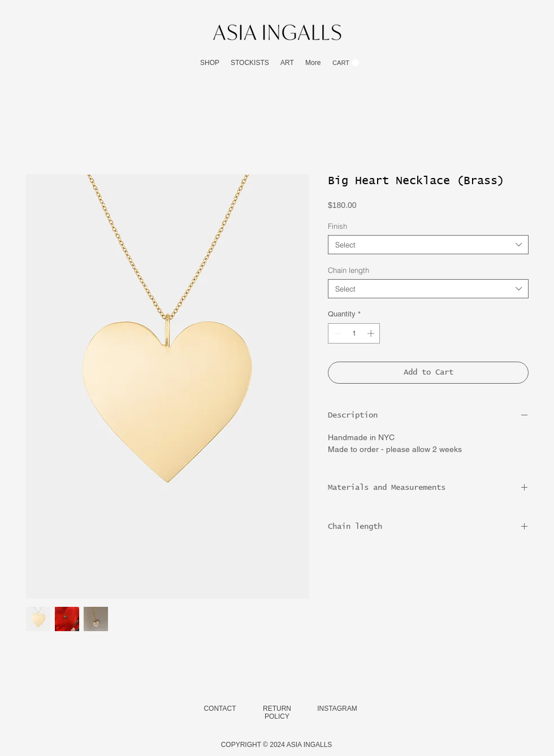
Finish (337, 226)
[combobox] (428, 245)
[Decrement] (336, 333)
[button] (210, 63)
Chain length (349, 270)
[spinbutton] (354, 333)
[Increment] (372, 333)
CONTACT (220, 709)
